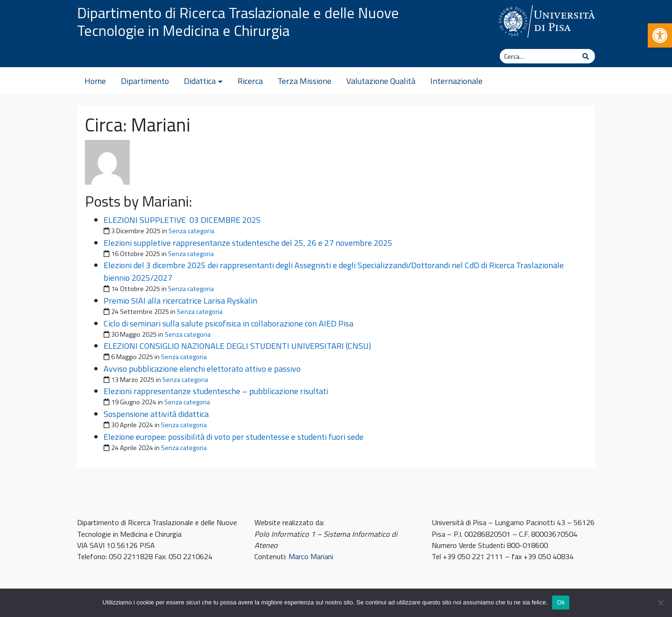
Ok (561, 602)
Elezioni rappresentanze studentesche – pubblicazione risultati (216, 391)
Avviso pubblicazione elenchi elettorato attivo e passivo (202, 369)
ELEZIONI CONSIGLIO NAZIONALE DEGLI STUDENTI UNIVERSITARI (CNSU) (237, 346)
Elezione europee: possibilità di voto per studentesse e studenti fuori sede (234, 437)
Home (95, 81)
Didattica (200, 81)
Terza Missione (304, 81)
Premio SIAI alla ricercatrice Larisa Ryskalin (180, 301)
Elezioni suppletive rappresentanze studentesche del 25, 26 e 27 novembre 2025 (248, 243)
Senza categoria (191, 231)
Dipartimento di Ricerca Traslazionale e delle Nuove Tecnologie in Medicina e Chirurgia (238, 21)
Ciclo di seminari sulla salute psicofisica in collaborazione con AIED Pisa (228, 323)
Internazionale (456, 81)
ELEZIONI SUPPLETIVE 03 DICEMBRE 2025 (182, 220)
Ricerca (250, 81)
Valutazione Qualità (381, 81)
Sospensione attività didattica (156, 414)
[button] (660, 35)
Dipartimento (145, 81)
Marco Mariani (311, 556)
